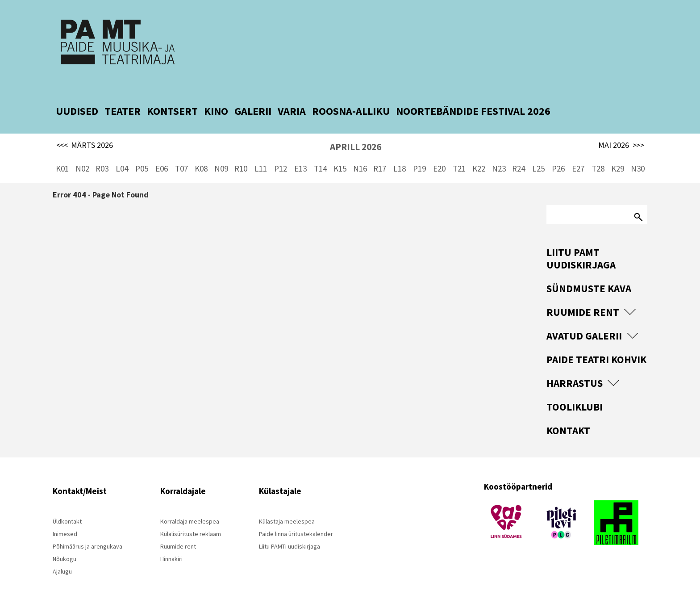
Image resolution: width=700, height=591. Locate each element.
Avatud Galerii (584, 319)
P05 (142, 152)
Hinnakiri (171, 542)
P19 (419, 152)
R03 (102, 152)
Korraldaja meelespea (190, 505)
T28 (598, 152)
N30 (638, 152)
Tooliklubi (575, 390)
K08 (201, 152)
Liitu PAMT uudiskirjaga (581, 242)
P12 (281, 152)
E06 (162, 152)
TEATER (123, 94)
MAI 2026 (621, 129)
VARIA (292, 94)
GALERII (253, 94)
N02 (82, 152)
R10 (241, 152)
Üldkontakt (67, 505)
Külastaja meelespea (287, 505)
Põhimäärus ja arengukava (87, 530)
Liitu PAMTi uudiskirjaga (290, 530)
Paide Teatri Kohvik (596, 343)
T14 (320, 152)
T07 (181, 152)
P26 (558, 152)
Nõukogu (65, 542)
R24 (519, 152)
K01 (62, 152)
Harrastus (575, 367)
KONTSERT (172, 94)
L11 (261, 152)
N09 (221, 152)
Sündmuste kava (589, 272)
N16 (360, 152)
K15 (340, 152)
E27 (578, 152)
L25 (538, 152)
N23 (499, 152)
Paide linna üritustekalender (296, 517)
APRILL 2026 (356, 130)
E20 (439, 152)
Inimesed (65, 517)
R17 (380, 152)
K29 (618, 152)
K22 (479, 152)
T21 (459, 152)
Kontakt (568, 414)
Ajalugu (62, 555)
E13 (300, 152)
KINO (216, 94)
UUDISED (77, 94)
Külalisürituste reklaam (191, 517)
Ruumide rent (583, 295)
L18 (400, 152)
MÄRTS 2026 (85, 129)
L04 (122, 152)
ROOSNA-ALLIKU (351, 94)
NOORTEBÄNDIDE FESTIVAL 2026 (473, 94)
